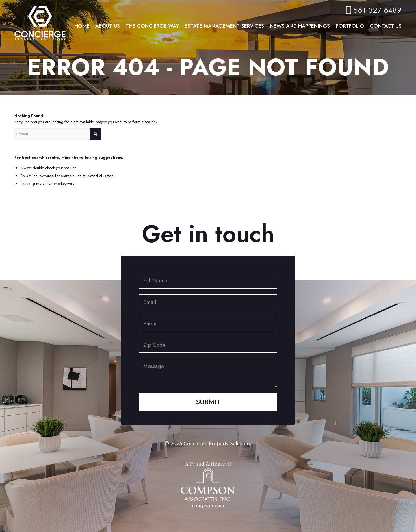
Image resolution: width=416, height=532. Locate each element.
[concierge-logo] (40, 22)
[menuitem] (82, 26)
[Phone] (208, 324)
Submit (208, 402)
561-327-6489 (378, 10)
